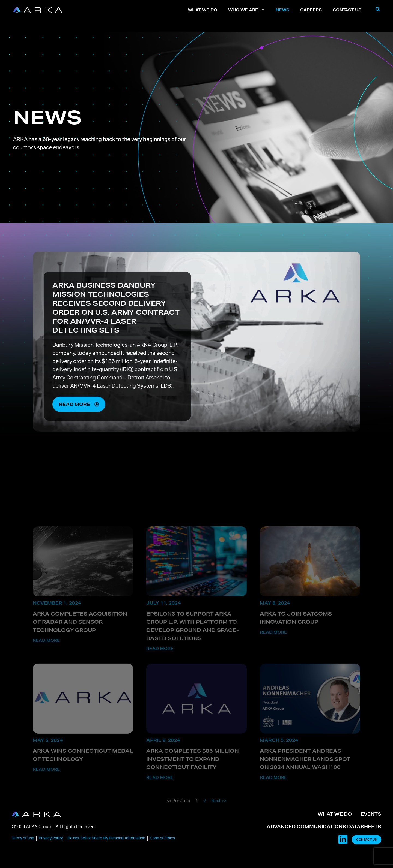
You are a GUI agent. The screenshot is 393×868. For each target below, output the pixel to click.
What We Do (203, 10)
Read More (46, 677)
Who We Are (246, 10)
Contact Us (347, 10)
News (282, 10)
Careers (311, 10)
